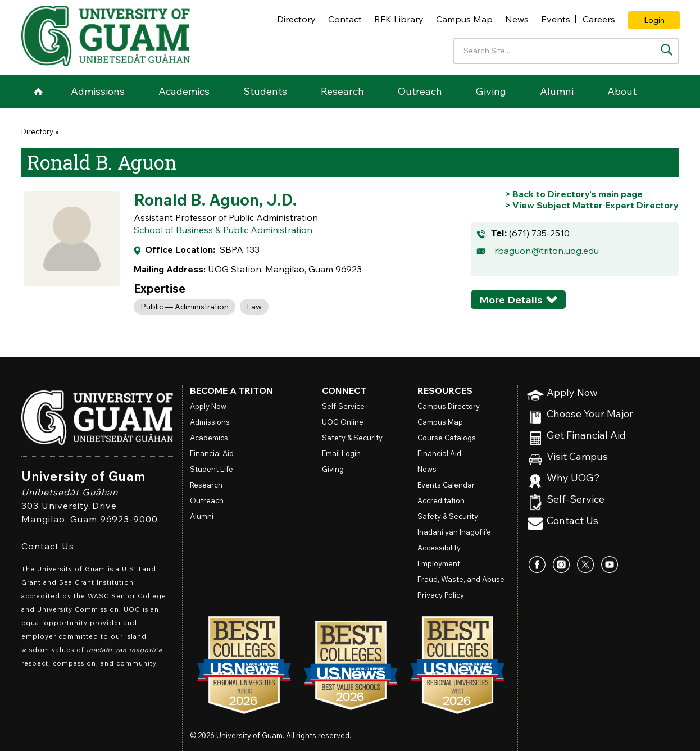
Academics (184, 91)
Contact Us (48, 546)
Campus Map (464, 19)
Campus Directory (449, 406)
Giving (491, 91)
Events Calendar (446, 485)
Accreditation (441, 500)
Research (342, 91)
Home (38, 92)
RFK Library (399, 19)
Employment (439, 563)
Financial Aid (212, 453)
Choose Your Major (590, 414)
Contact (345, 19)
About (622, 91)
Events (556, 19)
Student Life (212, 469)
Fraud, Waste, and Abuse (461, 579)
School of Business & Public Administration (223, 230)
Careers (599, 19)
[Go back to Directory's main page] (574, 194)
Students (265, 91)
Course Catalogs (447, 438)
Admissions (98, 91)
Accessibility (439, 548)
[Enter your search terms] (566, 51)
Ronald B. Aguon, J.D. (215, 199)
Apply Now (572, 393)
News (517, 19)
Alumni (557, 91)
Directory (296, 19)
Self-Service (576, 500)
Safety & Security (352, 438)
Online (343, 422)
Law (254, 307)
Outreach (420, 91)
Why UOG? (573, 478)
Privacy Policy (441, 595)
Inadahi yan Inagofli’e (454, 532)
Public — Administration (185, 307)
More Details (511, 300)
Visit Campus (577, 457)
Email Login (341, 453)
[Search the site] (667, 50)
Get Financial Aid (586, 436)
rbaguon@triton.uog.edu (547, 251)
